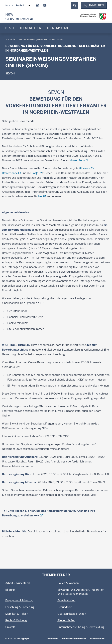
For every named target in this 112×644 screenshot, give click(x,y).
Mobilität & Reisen (17, 614)
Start (10, 28)
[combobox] (24, 5)
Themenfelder (30, 28)
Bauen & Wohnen (68, 583)
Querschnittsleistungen (72, 614)
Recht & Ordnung (16, 620)
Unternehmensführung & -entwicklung (81, 627)
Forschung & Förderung (20, 607)
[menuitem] (10, 28)
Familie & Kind (66, 600)
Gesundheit (65, 607)
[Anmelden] (94, 5)
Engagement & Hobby (19, 600)
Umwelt (10, 627)
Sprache (9, 5)
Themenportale (59, 28)
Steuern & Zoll (66, 620)
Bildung (10, 590)
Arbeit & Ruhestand (18, 583)
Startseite (10, 65)
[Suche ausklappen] (75, 5)
